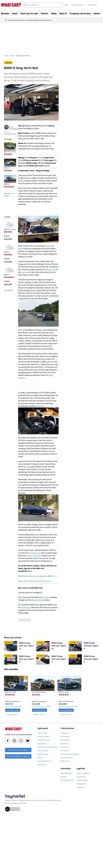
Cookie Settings (82, 780)
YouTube (41, 406)
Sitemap (63, 777)
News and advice (14, 637)
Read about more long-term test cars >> (35, 581)
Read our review (12, 714)
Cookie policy (81, 777)
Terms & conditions (83, 773)
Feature (12, 56)
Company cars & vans (81, 14)
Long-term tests (25, 620)
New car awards (43, 751)
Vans (66, 5)
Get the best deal (13, 710)
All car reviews (42, 733)
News (55, 14)
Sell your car (65, 744)
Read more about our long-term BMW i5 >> (38, 576)
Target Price (26, 607)
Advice (98, 14)
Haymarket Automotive (27, 800)
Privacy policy (81, 784)
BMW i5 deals (44, 597)
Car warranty (65, 737)
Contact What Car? (67, 780)
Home (6, 56)
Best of (64, 14)
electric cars (51, 269)
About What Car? (66, 773)
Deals (16, 14)
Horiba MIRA (26, 272)
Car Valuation (65, 751)
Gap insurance (65, 740)
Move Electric (42, 765)
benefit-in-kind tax (33, 556)
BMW (29, 467)
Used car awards (43, 754)
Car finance (64, 733)
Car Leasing (64, 747)
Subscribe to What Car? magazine (18, 756)
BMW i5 (21, 181)
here (30, 571)
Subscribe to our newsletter (18, 750)
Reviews (6, 14)
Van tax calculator (67, 758)
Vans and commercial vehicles (48, 747)
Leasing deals (42, 744)
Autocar (40, 758)
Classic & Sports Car (44, 761)
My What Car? (92, 5)
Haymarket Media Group (52, 800)
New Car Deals (38, 600)
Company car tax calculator (70, 754)
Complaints (81, 787)
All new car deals (43, 737)
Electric (46, 14)
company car (35, 553)
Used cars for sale (30, 14)
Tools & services (77, 5)
